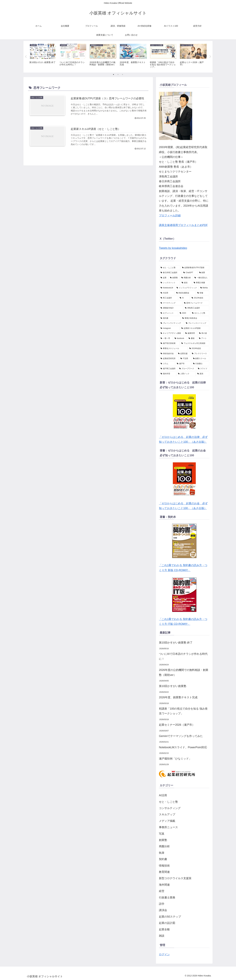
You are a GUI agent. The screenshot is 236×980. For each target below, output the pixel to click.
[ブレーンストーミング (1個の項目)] (197, 323)
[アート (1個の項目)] (203, 338)
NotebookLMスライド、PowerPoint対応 (183, 747)
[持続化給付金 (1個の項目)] (168, 354)
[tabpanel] (43, 56)
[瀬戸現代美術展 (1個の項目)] (169, 343)
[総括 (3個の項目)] (186, 283)
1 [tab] (113, 74)
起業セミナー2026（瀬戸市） (177, 725)
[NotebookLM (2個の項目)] (167, 288)
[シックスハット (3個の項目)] (169, 283)
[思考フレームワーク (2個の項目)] (196, 303)
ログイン (164, 954)
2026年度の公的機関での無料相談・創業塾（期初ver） (184, 672)
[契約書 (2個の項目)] (170, 318)
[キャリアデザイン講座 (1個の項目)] (171, 333)
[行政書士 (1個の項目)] (200, 364)
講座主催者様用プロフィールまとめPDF (183, 225)
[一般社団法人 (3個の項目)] (201, 278)
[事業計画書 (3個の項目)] (201, 283)
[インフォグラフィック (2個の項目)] (187, 288)
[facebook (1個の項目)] (180, 338)
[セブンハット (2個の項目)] (168, 313)
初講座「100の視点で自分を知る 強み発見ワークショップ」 (183, 711)
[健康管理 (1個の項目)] (191, 333)
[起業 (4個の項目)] (164, 278)
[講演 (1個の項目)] (203, 374)
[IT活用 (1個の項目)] (185, 359)
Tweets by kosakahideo (173, 248)
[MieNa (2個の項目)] (204, 288)
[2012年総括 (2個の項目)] (200, 298)
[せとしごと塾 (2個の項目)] (200, 313)
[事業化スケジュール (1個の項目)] (173, 349)
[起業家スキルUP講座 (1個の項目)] (195, 328)
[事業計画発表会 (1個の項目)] (195, 318)
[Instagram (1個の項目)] (169, 328)
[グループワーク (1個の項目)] (187, 369)
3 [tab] (123, 74)
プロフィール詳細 (170, 216)
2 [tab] (118, 74)
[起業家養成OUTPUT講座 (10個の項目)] (195, 268)
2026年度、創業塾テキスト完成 (178, 697)
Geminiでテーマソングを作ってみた (181, 736)
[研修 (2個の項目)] (203, 293)
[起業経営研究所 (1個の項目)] (169, 359)
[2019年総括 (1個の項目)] (199, 349)
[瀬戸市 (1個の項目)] (183, 364)
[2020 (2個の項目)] (184, 313)
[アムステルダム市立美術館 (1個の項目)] (195, 343)
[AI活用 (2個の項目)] (167, 293)
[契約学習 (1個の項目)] (168, 374)
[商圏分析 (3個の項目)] (186, 278)
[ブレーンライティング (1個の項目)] (172, 323)
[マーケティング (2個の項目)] (171, 303)
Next (210, 57)
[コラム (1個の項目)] (167, 364)
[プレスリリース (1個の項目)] (200, 354)
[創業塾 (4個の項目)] (174, 278)
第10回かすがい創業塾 (173, 686)
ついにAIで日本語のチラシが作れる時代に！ (183, 656)
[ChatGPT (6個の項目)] (190, 273)
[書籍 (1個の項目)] (192, 338)
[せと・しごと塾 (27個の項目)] (170, 268)
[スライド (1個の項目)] (203, 369)
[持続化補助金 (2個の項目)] (185, 293)
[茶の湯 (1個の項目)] (203, 333)
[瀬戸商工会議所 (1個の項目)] (168, 369)
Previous (26, 57)
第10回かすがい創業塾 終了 (176, 643)
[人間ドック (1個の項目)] (186, 374)
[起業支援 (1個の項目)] (183, 354)
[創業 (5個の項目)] (204, 273)
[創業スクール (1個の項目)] (200, 359)
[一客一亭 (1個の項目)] (166, 338)
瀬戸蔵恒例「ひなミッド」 (175, 759)
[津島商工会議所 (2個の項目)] (196, 308)
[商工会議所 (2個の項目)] (168, 298)
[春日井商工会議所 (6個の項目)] (170, 273)
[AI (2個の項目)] (184, 298)
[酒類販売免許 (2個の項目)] (171, 308)
